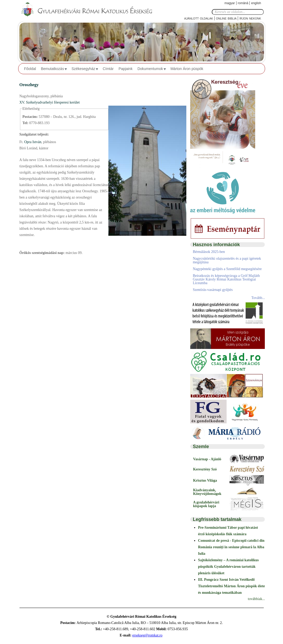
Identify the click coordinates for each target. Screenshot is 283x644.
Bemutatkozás (52, 69)
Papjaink (126, 69)
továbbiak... (256, 599)
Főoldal (30, 69)
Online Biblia (226, 18)
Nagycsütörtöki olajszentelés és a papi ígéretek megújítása (227, 260)
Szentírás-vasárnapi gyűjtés (213, 290)
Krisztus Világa (205, 480)
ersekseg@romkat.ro (147, 635)
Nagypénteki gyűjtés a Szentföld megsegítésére (227, 269)
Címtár (108, 69)
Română (243, 3)
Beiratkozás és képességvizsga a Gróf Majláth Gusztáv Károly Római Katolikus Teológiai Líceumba (226, 279)
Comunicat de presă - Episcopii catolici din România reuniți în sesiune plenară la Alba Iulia (231, 547)
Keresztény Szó (205, 469)
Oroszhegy (29, 85)
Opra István (32, 142)
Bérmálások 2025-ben (209, 252)
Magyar (230, 3)
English (256, 3)
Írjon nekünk (250, 18)
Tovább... (258, 298)
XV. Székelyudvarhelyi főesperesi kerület (50, 102)
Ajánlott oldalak (199, 18)
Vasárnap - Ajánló (207, 459)
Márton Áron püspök (187, 69)
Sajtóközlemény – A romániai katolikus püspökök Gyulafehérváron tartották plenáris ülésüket (228, 567)
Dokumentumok (150, 69)
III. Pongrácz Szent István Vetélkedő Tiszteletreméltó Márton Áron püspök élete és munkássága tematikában (231, 586)
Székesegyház (83, 69)
